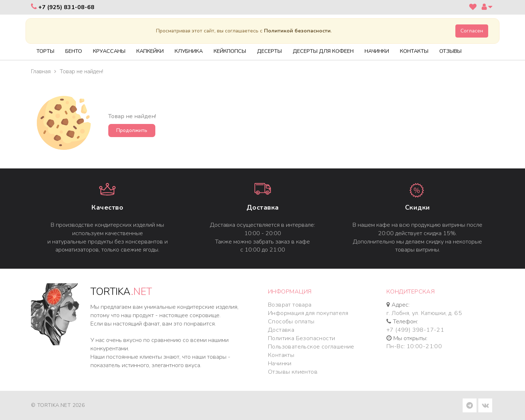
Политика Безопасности (302, 338)
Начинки (280, 363)
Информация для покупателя (308, 313)
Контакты (281, 355)
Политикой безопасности (297, 31)
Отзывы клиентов (293, 372)
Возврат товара (290, 305)
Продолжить (132, 130)
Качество (107, 207)
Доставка (263, 207)
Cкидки (418, 207)
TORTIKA (121, 292)
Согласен (472, 31)
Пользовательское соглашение (311, 347)
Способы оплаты (291, 322)
